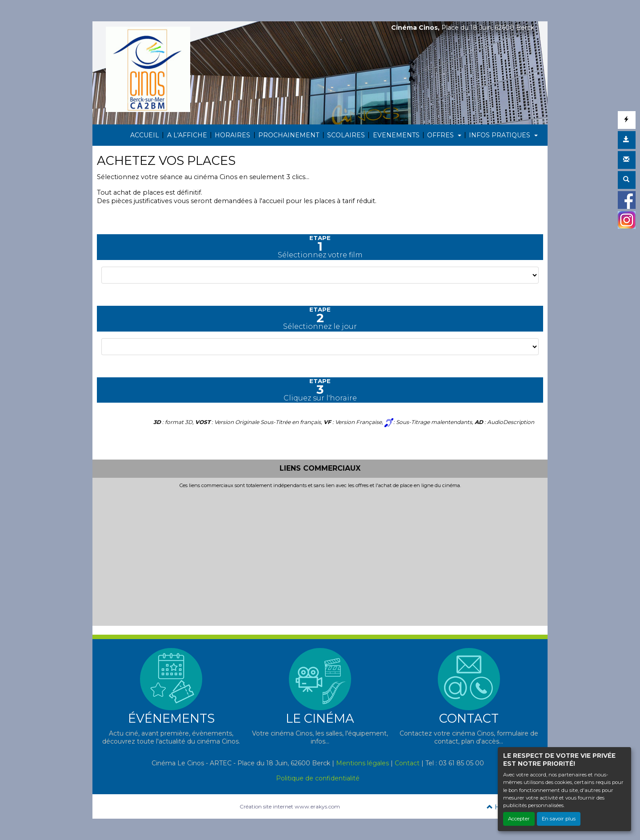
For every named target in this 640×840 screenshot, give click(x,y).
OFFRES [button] (441, 135)
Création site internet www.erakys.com (290, 806)
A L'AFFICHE (187, 135)
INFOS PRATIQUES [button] (500, 135)
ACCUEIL (145, 135)
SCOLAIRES (346, 135)
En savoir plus (559, 819)
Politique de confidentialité (318, 778)
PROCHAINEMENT (289, 135)
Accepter (519, 819)
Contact (407, 763)
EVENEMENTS (396, 135)
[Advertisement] (320, 555)
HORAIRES (232, 135)
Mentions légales (362, 763)
